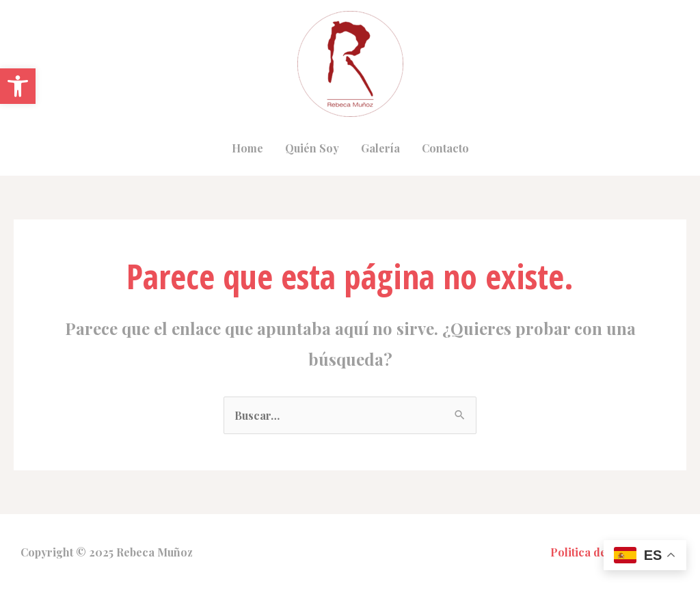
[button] (18, 86)
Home (247, 148)
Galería (380, 148)
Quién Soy (312, 148)
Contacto (445, 148)
